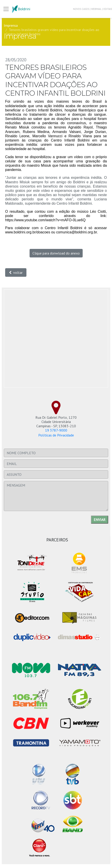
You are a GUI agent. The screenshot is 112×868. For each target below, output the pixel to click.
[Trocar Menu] (6, 9)
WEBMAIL (96, 9)
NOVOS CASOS (81, 9)
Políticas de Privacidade (56, 435)
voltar (16, 272)
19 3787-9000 (56, 430)
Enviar (100, 520)
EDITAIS (108, 9)
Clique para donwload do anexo (56, 253)
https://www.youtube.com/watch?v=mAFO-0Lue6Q (45, 220)
